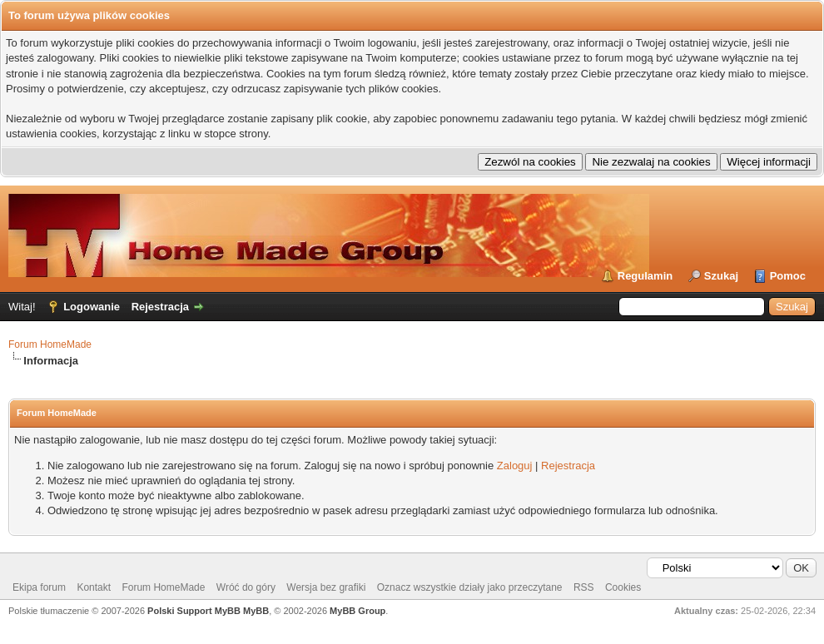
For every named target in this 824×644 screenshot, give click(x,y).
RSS (584, 587)
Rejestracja (160, 307)
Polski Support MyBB (194, 611)
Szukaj (721, 276)
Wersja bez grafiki (326, 587)
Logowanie (92, 307)
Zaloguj (515, 466)
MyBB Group (357, 611)
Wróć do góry (246, 587)
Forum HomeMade (50, 344)
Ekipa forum (39, 587)
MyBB (256, 611)
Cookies (623, 587)
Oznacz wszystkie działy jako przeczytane (470, 587)
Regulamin (645, 276)
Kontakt (94, 587)
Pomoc (788, 276)
